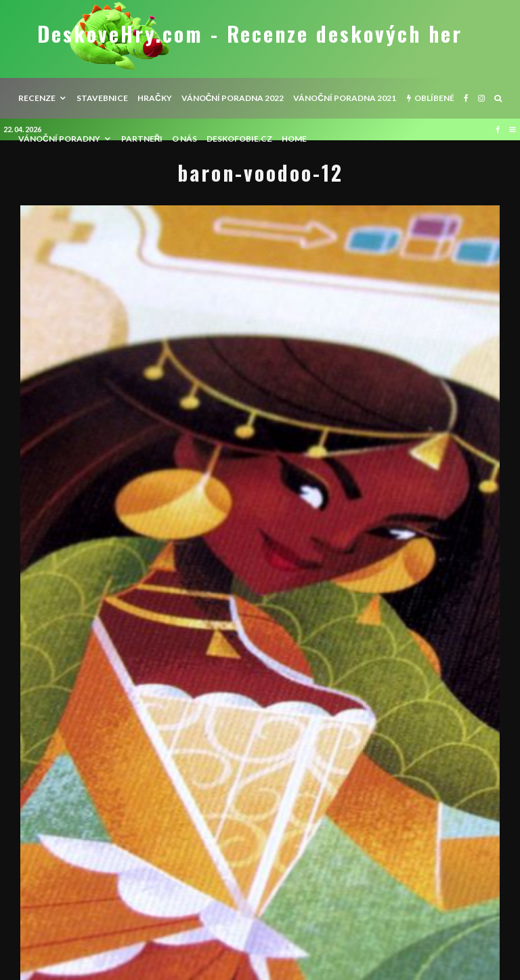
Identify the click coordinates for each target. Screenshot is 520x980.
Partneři (142, 139)
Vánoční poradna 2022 (233, 98)
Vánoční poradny (59, 139)
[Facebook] (466, 98)
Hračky (155, 98)
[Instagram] (481, 98)
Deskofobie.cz (239, 139)
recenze (37, 98)
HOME (294, 139)
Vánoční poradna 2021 (345, 98)
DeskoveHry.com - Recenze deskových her (250, 34)
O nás (185, 139)
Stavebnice (102, 98)
